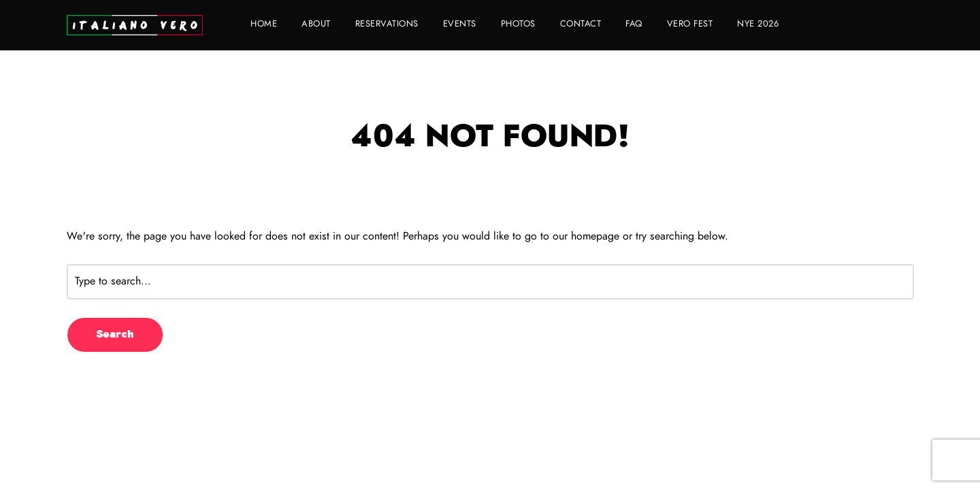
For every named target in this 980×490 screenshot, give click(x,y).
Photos (518, 24)
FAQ (634, 24)
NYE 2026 (758, 24)
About (316, 24)
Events (460, 24)
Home (264, 24)
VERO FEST (690, 24)
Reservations (387, 24)
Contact (581, 24)
